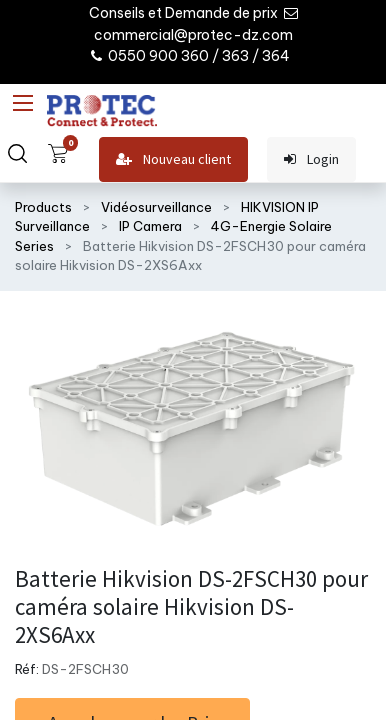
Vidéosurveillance (156, 207)
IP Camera (150, 226)
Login (311, 159)
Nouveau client (173, 159)
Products (43, 207)
